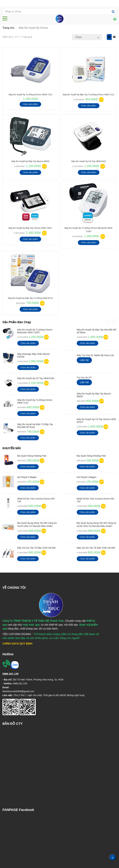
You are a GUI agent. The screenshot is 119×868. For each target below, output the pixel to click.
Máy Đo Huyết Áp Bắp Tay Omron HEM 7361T (30, 228)
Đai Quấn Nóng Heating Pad (32, 456)
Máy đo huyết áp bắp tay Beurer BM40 (30, 161)
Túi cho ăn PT (84, 378)
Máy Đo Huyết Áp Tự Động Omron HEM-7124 (30, 95)
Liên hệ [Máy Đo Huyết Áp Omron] (84, 360)
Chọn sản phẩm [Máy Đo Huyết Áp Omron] (30, 104)
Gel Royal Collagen (27, 477)
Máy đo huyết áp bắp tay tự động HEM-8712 (30, 298)
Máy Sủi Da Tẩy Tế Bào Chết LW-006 (36, 548)
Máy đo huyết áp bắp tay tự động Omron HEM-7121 (89, 95)
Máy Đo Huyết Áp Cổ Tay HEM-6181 (89, 161)
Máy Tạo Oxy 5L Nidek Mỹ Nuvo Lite (95, 355)
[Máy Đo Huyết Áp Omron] (115, 19)
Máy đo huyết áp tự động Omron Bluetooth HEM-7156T (35, 331)
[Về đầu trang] (112, 857)
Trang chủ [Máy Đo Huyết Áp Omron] (8, 28)
